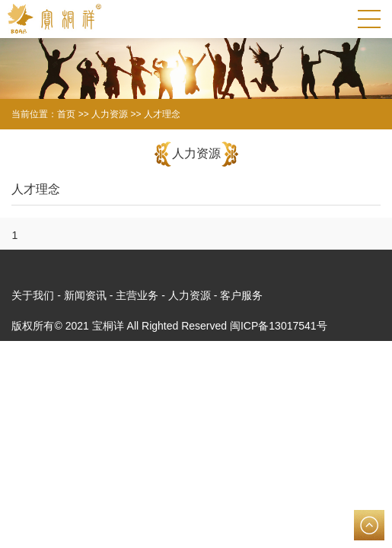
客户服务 (241, 295)
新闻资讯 (85, 295)
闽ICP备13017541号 (279, 326)
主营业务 (137, 295)
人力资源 (190, 295)
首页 (66, 114)
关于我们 (33, 295)
